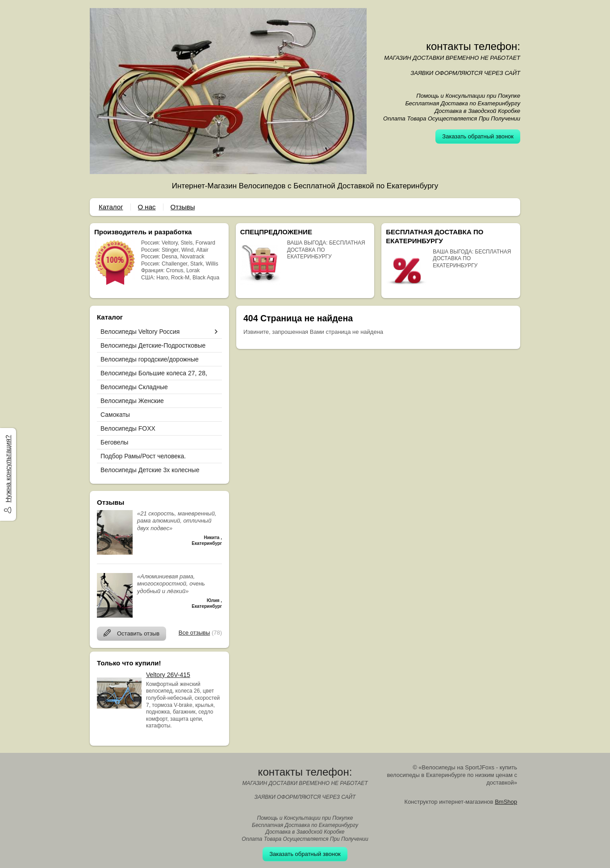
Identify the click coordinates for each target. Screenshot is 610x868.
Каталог (111, 207)
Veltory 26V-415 (168, 675)
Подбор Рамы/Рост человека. (143, 456)
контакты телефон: (473, 46)
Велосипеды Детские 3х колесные (150, 470)
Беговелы (114, 442)
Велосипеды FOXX (128, 428)
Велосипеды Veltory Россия (140, 332)
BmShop (506, 802)
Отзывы (183, 207)
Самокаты (115, 415)
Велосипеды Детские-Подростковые (153, 345)
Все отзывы (194, 633)
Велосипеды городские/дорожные (150, 359)
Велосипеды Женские (132, 401)
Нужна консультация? (8, 469)
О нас (147, 207)
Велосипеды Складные (134, 387)
